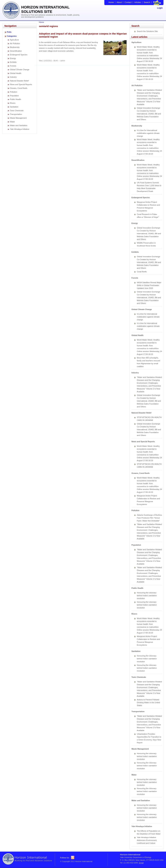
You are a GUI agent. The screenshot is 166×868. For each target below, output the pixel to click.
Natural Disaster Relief (19, 81)
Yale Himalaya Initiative (20, 129)
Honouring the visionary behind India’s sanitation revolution (147, 596)
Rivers (13, 103)
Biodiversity (15, 47)
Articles (138, 2)
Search (147, 2)
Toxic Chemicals (17, 111)
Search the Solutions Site (147, 31)
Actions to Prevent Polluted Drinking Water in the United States (148, 702)
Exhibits (13, 62)
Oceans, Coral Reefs (19, 88)
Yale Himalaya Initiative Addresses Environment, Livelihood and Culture (147, 840)
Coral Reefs (142, 272)
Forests (13, 66)
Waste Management (18, 118)
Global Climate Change (20, 70)
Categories (12, 36)
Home (111, 2)
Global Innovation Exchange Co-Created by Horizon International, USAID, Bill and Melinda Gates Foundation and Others (149, 114)
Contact (128, 2)
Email (141, 863)
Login (160, 8)
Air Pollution (15, 43)
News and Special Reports (21, 84)
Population (14, 96)
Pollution (14, 92)
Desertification (16, 51)
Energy (13, 58)
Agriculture (14, 40)
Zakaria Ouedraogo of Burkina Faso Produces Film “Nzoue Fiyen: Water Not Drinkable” (149, 518)
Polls (9, 32)
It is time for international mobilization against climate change (148, 133)
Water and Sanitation (19, 125)
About (119, 2)
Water (12, 122)
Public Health (15, 99)
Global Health (16, 73)
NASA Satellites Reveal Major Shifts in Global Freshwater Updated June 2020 (149, 285)
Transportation (16, 114)
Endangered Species (19, 55)
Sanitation (14, 107)
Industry (13, 77)
